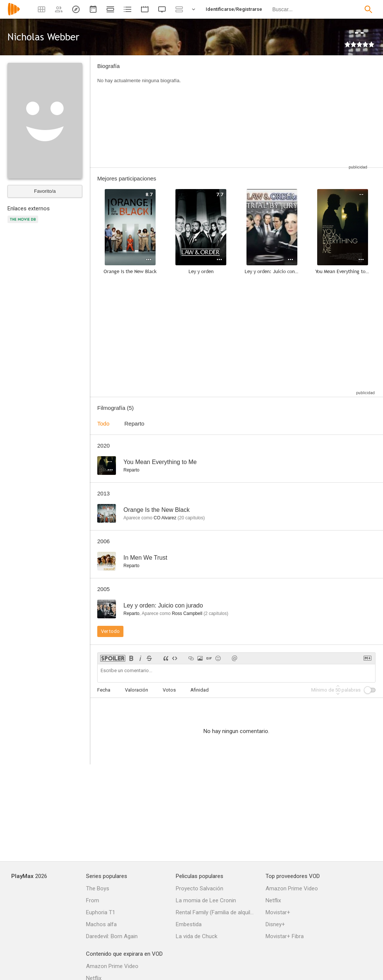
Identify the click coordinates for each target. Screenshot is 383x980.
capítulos (191, 518)
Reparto (134, 423)
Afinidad (200, 690)
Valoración (137, 690)
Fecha (104, 690)
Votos (169, 690)
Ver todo (110, 631)
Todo (103, 423)
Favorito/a (45, 191)
